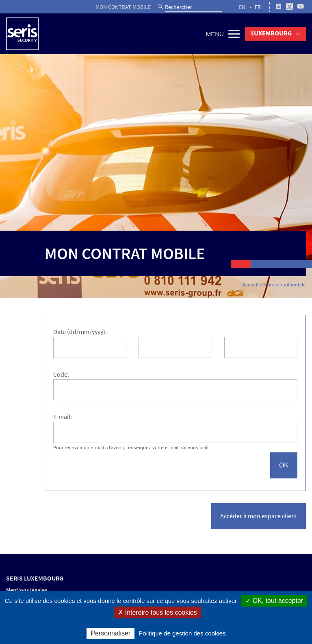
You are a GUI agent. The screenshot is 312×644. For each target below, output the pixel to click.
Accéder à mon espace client (259, 516)
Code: (61, 374)
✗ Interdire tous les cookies (157, 612)
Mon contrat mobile (123, 7)
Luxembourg (271, 33)
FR (258, 7)
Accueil (250, 285)
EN (242, 7)
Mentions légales (27, 590)
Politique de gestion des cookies (182, 633)
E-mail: (63, 417)
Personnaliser (110, 633)
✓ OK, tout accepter (274, 601)
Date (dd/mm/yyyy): (80, 332)
